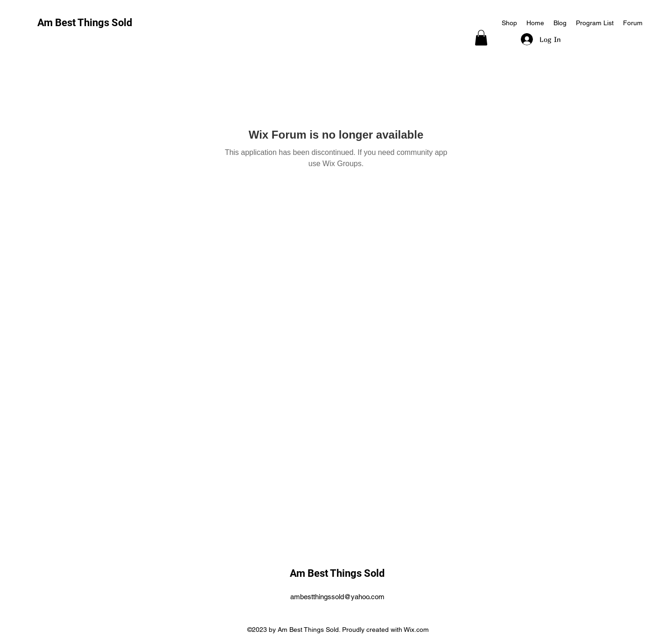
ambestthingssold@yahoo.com (337, 597)
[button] (481, 38)
